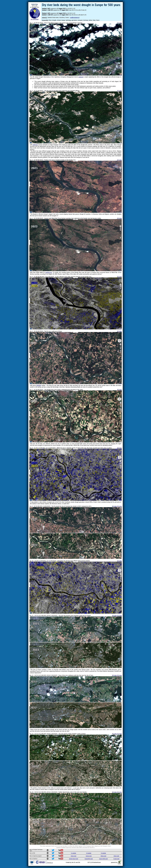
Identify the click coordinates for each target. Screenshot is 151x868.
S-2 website (89, 853)
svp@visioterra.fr (75, 17)
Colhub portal (116, 856)
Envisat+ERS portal (89, 859)
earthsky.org (49, 272)
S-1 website (74, 853)
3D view (119, 331)
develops (39, 385)
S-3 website (103, 853)
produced (81, 77)
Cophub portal (89, 856)
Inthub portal (103, 856)
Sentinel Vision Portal (74, 859)
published (35, 145)
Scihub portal (74, 856)
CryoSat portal (116, 859)
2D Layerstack (35, 19)
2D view (119, 23)
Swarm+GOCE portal (103, 859)
